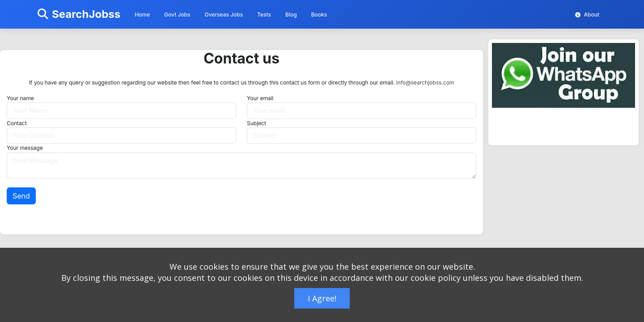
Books (319, 15)
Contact (17, 123)
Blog (291, 15)
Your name (20, 98)
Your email (260, 98)
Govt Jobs (177, 15)
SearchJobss (79, 14)
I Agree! (322, 298)
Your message (25, 148)
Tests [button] (264, 15)
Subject (256, 123)
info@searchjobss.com (425, 83)
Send (21, 196)
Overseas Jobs (224, 15)
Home (142, 15)
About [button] (587, 15)
